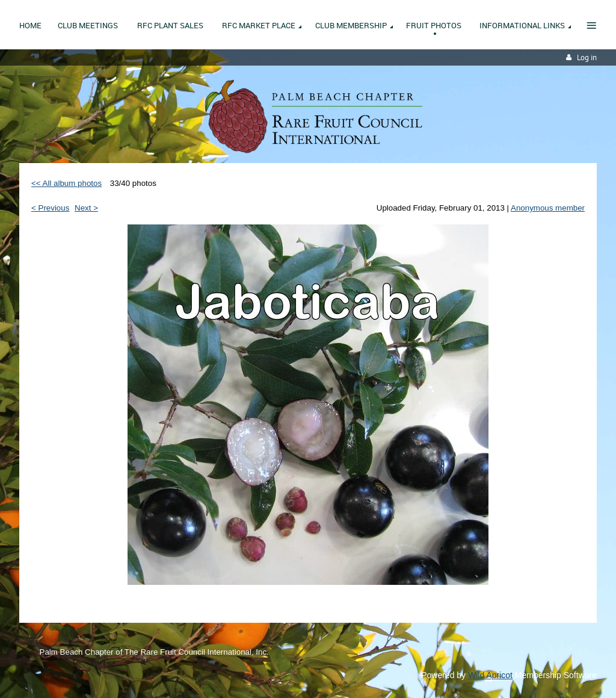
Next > (86, 208)
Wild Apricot (490, 675)
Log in (587, 57)
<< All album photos (66, 183)
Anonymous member (548, 208)
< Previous (50, 208)
